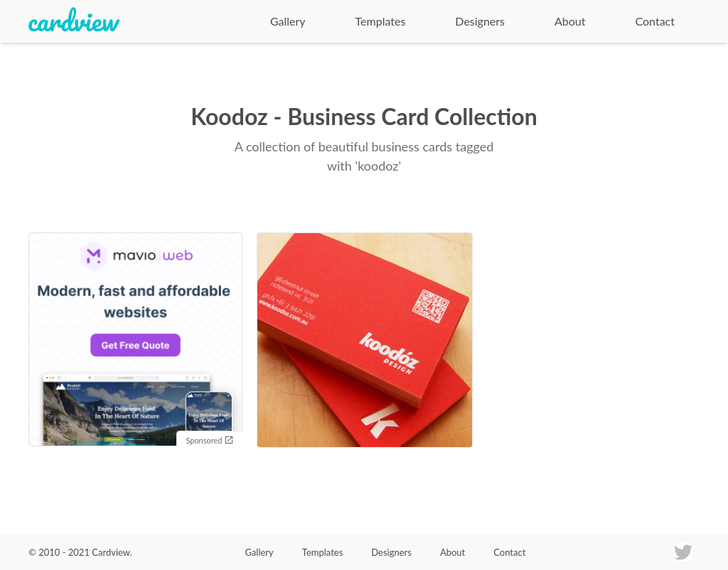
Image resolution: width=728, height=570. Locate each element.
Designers (480, 21)
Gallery (288, 21)
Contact (655, 21)
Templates (381, 21)
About (570, 21)
